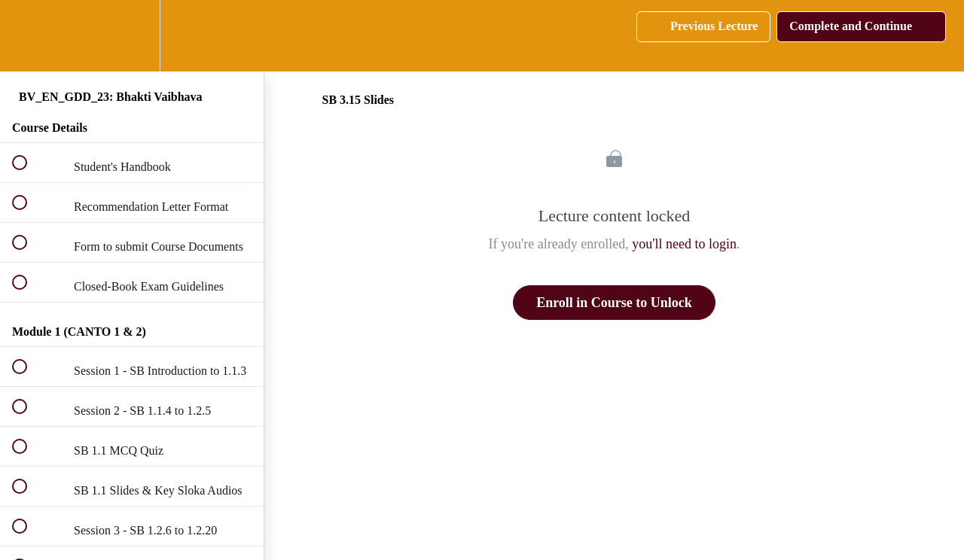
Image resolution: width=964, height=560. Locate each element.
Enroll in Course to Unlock (614, 303)
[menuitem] (132, 36)
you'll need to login (684, 244)
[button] (28, 36)
